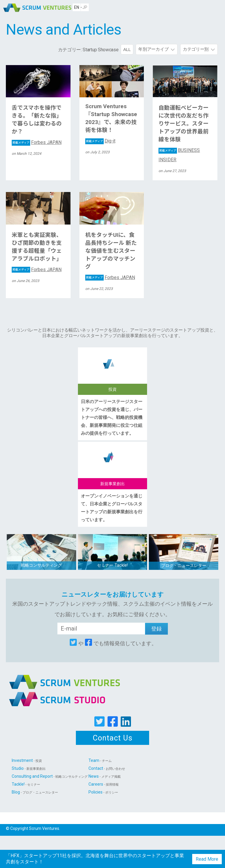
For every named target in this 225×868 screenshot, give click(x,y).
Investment (27, 760)
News (105, 776)
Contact (107, 768)
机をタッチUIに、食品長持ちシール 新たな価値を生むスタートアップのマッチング (111, 251)
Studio (29, 768)
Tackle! (26, 784)
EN (77, 7)
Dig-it (101, 141)
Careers (104, 784)
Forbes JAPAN (37, 142)
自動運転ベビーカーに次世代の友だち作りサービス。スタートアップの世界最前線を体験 (184, 124)
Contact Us (113, 738)
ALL (127, 49)
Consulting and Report (50, 776)
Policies (103, 792)
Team (100, 760)
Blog (35, 792)
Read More (207, 859)
